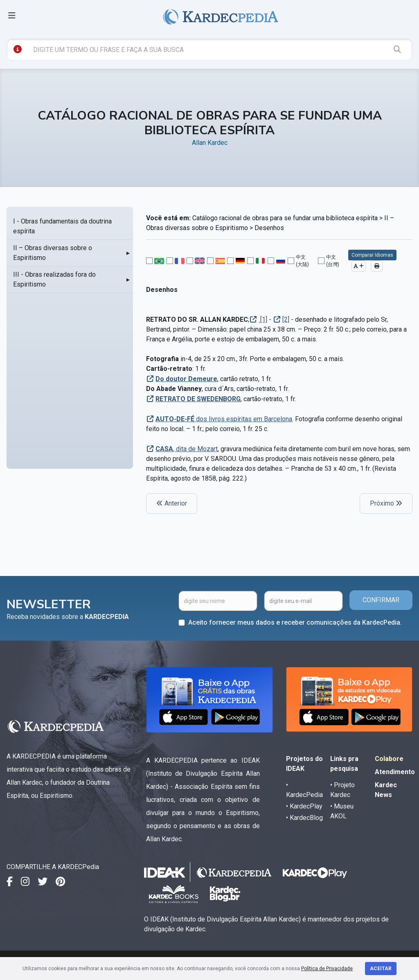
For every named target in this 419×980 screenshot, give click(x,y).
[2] (286, 320)
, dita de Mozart (187, 449)
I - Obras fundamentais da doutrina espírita (62, 226)
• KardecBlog (304, 818)
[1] (263, 320)
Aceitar (381, 969)
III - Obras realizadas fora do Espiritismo (54, 279)
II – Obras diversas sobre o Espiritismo (53, 253)
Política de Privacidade (327, 969)
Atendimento (395, 772)
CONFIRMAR (381, 600)
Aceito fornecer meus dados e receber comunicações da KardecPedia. (295, 622)
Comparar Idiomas (372, 255)
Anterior (172, 503)
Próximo (386, 503)
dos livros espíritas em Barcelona (224, 419)
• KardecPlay (304, 806)
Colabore (389, 759)
